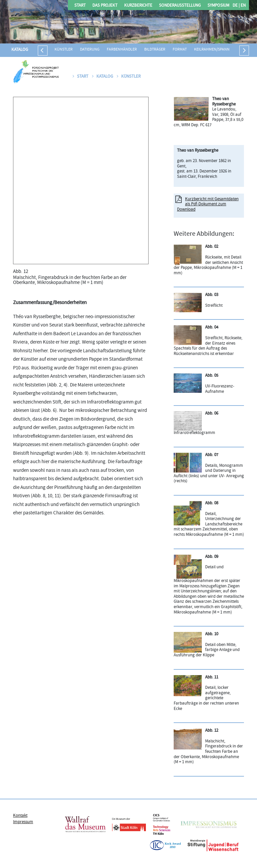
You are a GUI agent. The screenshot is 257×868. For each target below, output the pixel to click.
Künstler (64, 50)
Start (80, 6)
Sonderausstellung (180, 6)
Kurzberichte (138, 6)
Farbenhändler (122, 50)
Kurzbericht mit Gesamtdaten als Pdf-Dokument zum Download (208, 204)
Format (180, 50)
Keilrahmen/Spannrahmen (219, 50)
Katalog (20, 50)
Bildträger (155, 50)
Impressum (23, 822)
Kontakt (20, 816)
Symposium (218, 6)
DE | (236, 6)
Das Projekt (105, 6)
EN (243, 6)
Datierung (90, 50)
